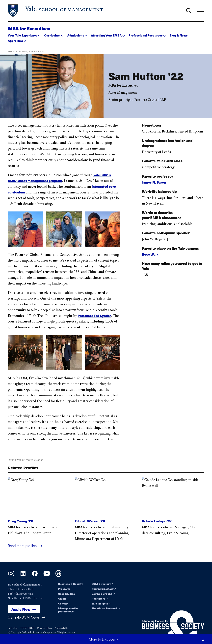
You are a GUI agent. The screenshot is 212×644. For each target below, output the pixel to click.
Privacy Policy (45, 628)
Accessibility (61, 628)
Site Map (13, 628)
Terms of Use (27, 628)
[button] (24, 34)
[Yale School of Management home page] (56, 11)
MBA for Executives (29, 28)
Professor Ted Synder (94, 319)
